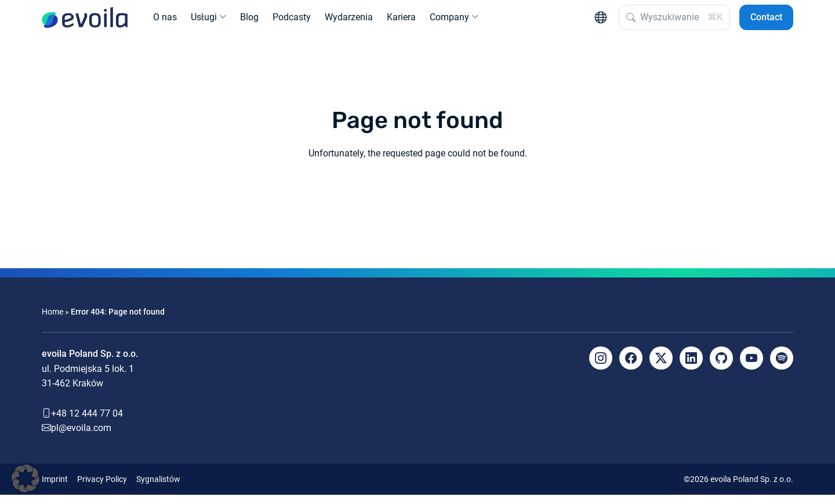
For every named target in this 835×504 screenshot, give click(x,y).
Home (52, 321)
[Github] (721, 367)
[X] (661, 367)
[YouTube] (752, 367)
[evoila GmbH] (85, 22)
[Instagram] (601, 367)
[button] (26, 479)
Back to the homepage (418, 205)
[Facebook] (631, 367)
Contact (766, 22)
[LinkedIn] (691, 367)
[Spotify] (782, 367)
